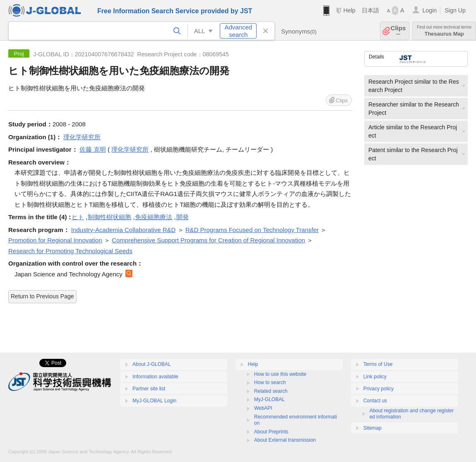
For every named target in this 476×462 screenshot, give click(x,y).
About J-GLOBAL (152, 364)
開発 (183, 217)
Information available (155, 377)
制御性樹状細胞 (109, 217)
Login (429, 10)
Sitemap (373, 428)
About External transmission (285, 440)
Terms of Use (378, 364)
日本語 (370, 10)
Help (349, 10)
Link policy (375, 377)
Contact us (375, 401)
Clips (398, 31)
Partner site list (149, 389)
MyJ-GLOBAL (269, 399)
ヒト (78, 217)
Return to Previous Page (42, 296)
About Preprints (271, 432)
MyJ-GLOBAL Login (154, 401)
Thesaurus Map (444, 31)
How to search (270, 382)
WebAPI (263, 408)
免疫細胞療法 (154, 217)
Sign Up (455, 10)
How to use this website (280, 374)
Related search (271, 391)
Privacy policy (379, 389)
